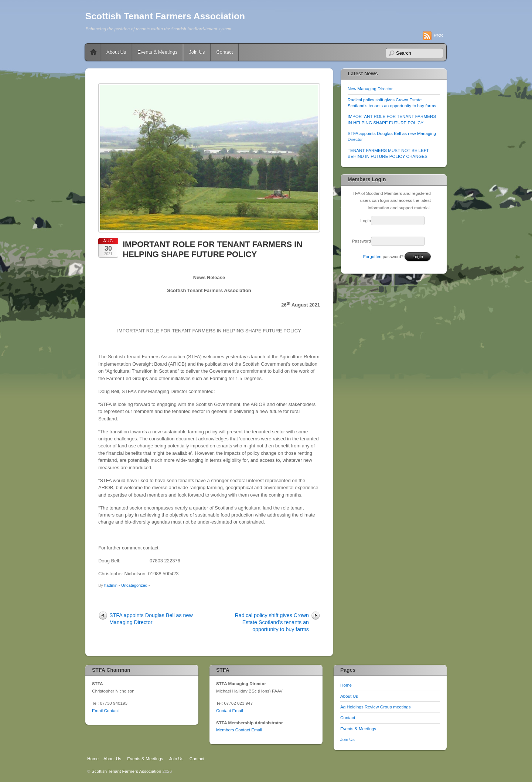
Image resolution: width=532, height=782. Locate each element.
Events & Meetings (157, 52)
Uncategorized (134, 585)
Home (93, 52)
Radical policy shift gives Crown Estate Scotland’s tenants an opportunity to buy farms (272, 622)
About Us (116, 52)
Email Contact (105, 710)
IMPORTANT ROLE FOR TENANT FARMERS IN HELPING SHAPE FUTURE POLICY (212, 249)
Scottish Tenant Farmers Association (165, 16)
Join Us (197, 52)
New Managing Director (370, 89)
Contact (224, 52)
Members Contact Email (239, 730)
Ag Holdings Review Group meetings (375, 707)
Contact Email (230, 710)
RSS (438, 36)
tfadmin (111, 585)
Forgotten (372, 256)
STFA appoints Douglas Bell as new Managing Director (151, 619)
